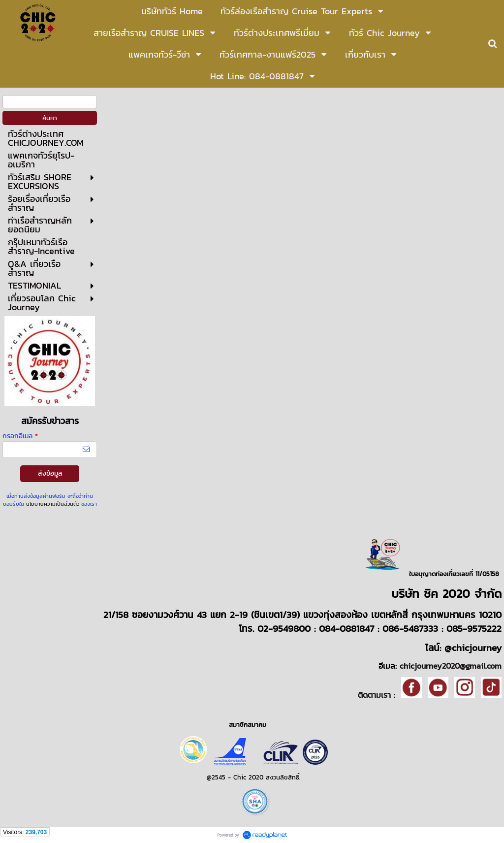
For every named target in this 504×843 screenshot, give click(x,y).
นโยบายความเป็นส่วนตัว (53, 504)
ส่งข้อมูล (50, 473)
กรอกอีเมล (20, 436)
